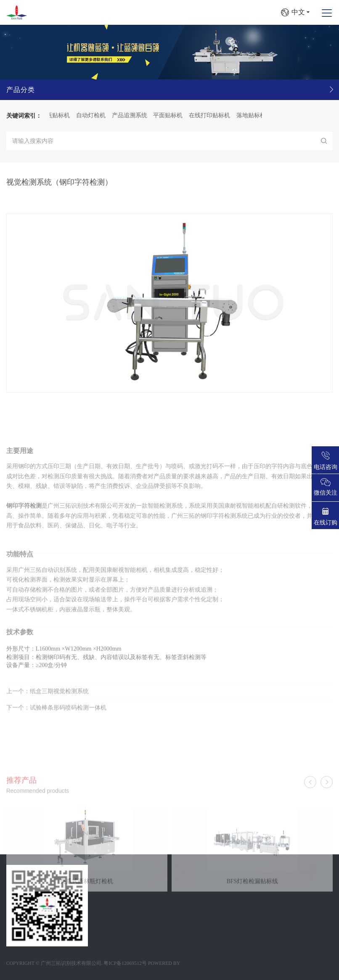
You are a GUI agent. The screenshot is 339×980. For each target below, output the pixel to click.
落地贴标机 (257, 115)
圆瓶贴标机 (61, 115)
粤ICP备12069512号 (125, 963)
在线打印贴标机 (215, 115)
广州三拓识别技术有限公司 (71, 963)
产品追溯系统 (135, 115)
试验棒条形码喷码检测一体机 (68, 721)
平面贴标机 (174, 115)
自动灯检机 (97, 115)
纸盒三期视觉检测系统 (59, 705)
